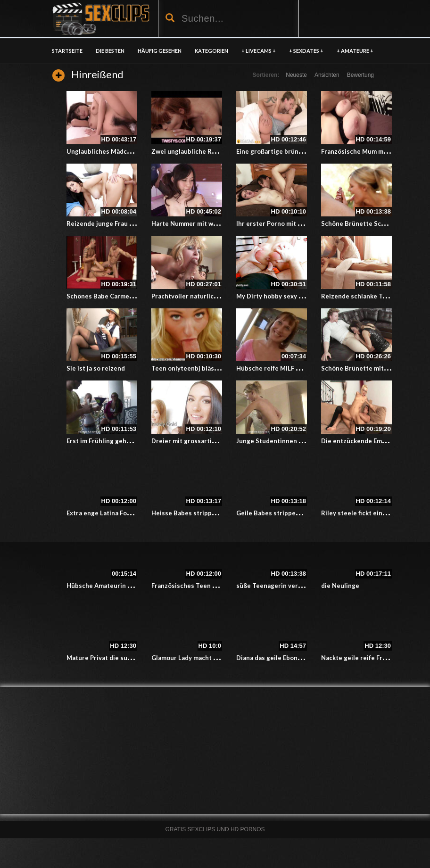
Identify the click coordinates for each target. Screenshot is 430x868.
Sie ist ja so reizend (96, 368)
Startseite (67, 51)
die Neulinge (340, 586)
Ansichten (327, 75)
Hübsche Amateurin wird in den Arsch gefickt (134, 586)
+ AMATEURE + (355, 51)
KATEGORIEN (211, 51)
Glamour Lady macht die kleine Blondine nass (219, 658)
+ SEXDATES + (306, 51)
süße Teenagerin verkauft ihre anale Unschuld (305, 586)
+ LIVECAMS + (259, 51)
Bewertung (360, 75)
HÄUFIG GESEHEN (160, 51)
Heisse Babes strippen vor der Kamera (209, 513)
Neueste (296, 75)
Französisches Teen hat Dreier (197, 586)
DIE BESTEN (110, 51)
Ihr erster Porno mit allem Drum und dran (298, 223)
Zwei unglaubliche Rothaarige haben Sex (212, 151)
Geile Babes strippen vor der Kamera (291, 513)
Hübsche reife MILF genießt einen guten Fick (303, 368)
